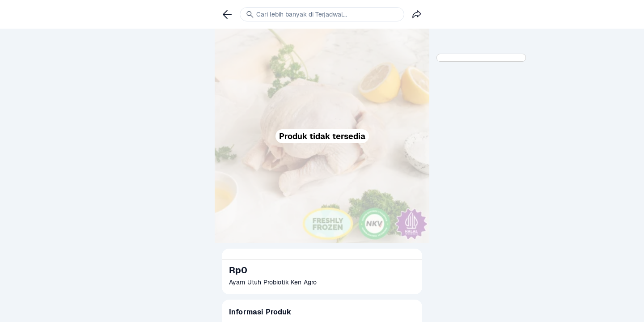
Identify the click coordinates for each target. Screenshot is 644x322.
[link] (227, 14)
